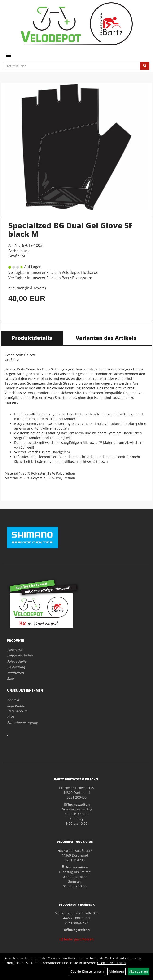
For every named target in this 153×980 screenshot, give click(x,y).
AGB (10, 717)
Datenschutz (17, 711)
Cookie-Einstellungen (87, 971)
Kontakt (13, 700)
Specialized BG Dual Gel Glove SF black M (70, 229)
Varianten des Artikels (106, 338)
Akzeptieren (139, 971)
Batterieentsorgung (22, 722)
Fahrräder (15, 650)
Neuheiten (15, 673)
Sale (10, 678)
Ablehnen (116, 971)
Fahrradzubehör (20, 656)
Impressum (16, 705)
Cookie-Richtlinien (111, 963)
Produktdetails (32, 338)
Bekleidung (16, 667)
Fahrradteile (17, 661)
